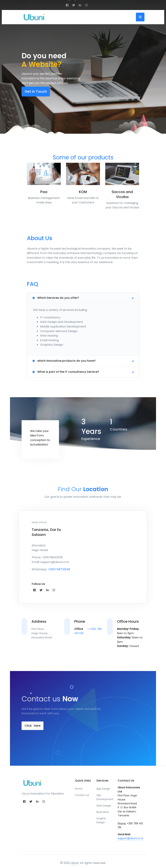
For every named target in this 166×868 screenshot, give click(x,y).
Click (33, 726)
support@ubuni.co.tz (131, 838)
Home (79, 789)
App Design (103, 789)
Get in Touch (36, 91)
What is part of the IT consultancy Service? (66, 372)
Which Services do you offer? (56, 298)
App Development (104, 797)
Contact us (82, 795)
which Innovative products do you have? (64, 361)
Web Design (104, 806)
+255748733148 (59, 569)
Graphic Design (101, 820)
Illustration (103, 812)
